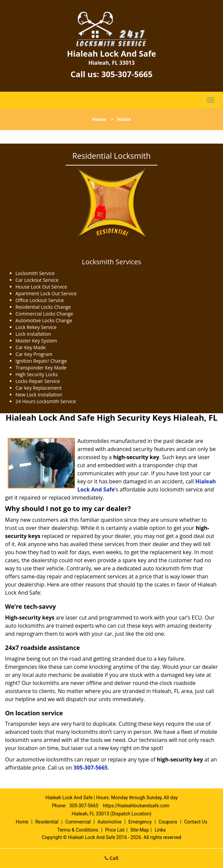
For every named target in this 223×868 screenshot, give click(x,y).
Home (99, 119)
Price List (115, 830)
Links (160, 830)
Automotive (110, 822)
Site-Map (140, 830)
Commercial (78, 822)
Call (112, 858)
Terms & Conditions (78, 830)
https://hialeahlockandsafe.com (136, 806)
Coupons (168, 822)
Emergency (140, 822)
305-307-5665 (127, 74)
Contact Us (196, 822)
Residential (47, 822)
